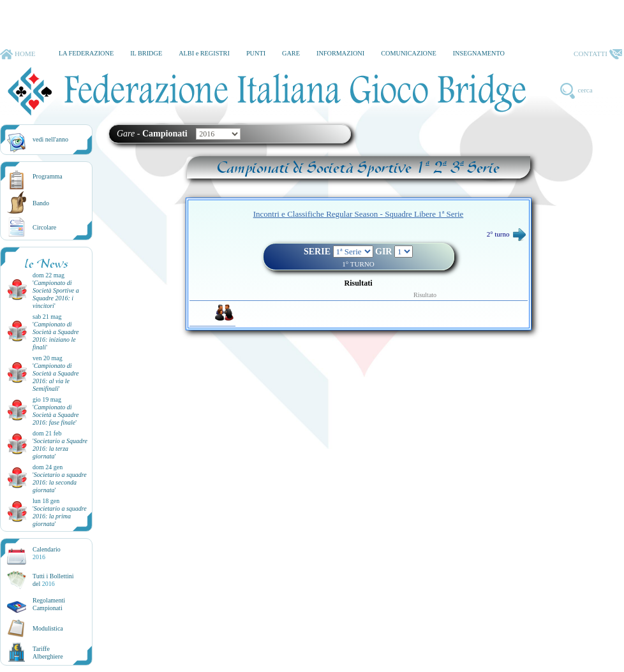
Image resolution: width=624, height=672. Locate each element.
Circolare (44, 227)
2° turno (506, 234)
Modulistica (48, 628)
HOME (18, 54)
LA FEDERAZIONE (86, 53)
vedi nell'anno (50, 139)
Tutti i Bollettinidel (53, 580)
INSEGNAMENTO (479, 53)
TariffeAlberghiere (48, 653)
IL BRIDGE (146, 53)
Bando (41, 203)
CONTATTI (598, 54)
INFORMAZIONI (340, 53)
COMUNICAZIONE (409, 53)
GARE (291, 53)
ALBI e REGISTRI (204, 53)
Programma (48, 176)
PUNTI (256, 53)
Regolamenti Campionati (49, 604)
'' (56, 294)
